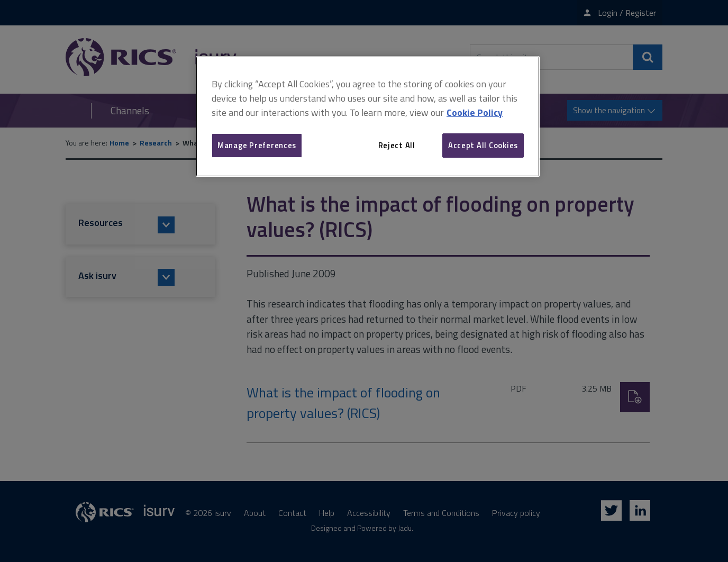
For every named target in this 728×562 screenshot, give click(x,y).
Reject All (397, 145)
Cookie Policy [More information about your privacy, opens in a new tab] (475, 112)
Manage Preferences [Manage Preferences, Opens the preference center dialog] (257, 145)
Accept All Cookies (483, 145)
